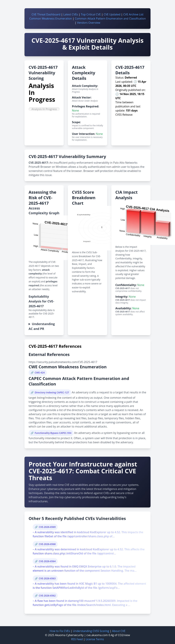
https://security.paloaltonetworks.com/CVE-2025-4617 (63, 362)
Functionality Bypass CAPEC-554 (53, 433)
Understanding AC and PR (42, 326)
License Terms (95, 639)
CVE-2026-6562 (47, 596)
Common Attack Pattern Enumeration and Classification (110, 19)
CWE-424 (40, 373)
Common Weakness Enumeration (51, 19)
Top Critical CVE (91, 14)
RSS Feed (77, 639)
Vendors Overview (89, 23)
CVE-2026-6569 (47, 527)
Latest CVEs (71, 14)
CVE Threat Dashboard (46, 14)
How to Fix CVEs (60, 631)
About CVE (119, 631)
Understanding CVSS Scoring (91, 631)
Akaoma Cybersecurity (69, 635)
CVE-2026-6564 (47, 561)
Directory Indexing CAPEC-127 (52, 392)
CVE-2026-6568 (47, 544)
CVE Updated (112, 14)
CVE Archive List (133, 14)
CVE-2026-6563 (47, 578)
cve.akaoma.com (97, 635)
